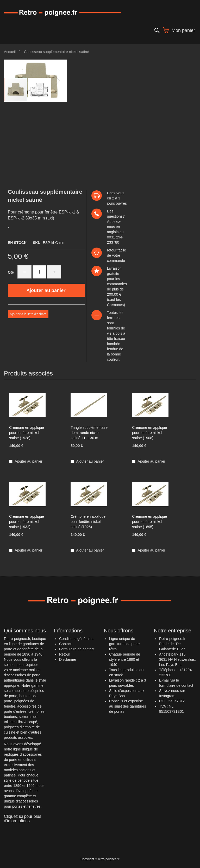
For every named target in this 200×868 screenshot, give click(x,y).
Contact (65, 644)
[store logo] (100, 12)
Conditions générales (76, 639)
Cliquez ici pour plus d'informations (23, 819)
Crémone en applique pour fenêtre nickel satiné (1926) (88, 522)
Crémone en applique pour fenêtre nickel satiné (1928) (27, 433)
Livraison (114, 268)
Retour (65, 654)
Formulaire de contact (77, 649)
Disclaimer (68, 659)
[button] (40, 89)
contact (187, 685)
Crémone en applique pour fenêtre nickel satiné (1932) (27, 522)
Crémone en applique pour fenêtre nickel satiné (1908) (149, 433)
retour (112, 250)
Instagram (167, 696)
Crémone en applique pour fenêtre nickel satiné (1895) (149, 522)
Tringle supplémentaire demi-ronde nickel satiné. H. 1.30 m (89, 433)
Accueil (10, 52)
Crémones (115, 305)
